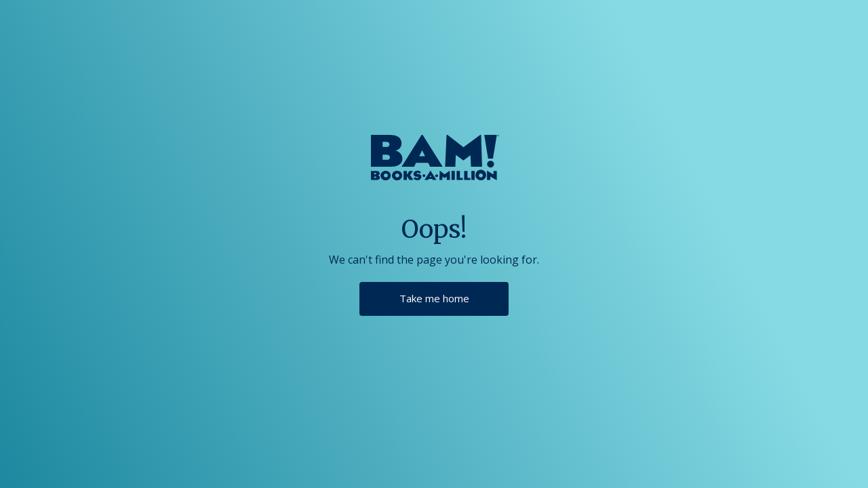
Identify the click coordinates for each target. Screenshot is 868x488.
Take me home (434, 298)
